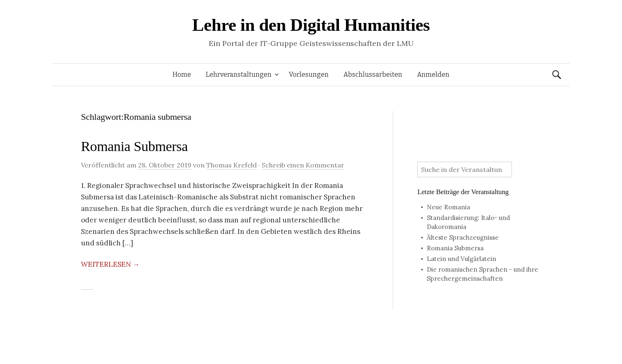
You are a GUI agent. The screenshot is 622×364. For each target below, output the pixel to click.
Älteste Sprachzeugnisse (463, 237)
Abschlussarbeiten (373, 74)
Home (182, 74)
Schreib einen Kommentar (303, 165)
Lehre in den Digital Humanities (311, 25)
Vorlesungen (309, 74)
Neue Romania (448, 207)
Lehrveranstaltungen (239, 74)
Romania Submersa (134, 146)
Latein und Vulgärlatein (462, 259)
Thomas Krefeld (232, 165)
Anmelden (433, 74)
